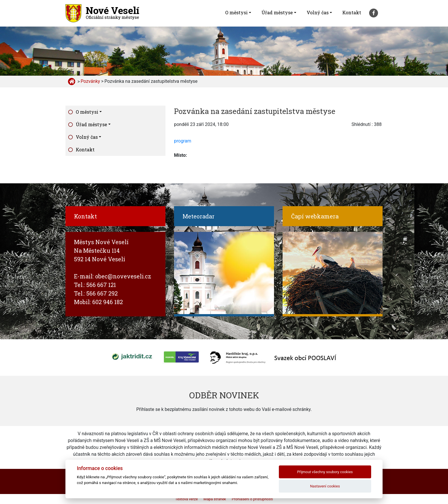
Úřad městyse (277, 12)
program (183, 141)
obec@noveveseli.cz (123, 276)
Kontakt (352, 12)
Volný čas (318, 12)
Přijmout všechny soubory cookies (325, 472)
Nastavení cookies (325, 486)
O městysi (236, 12)
